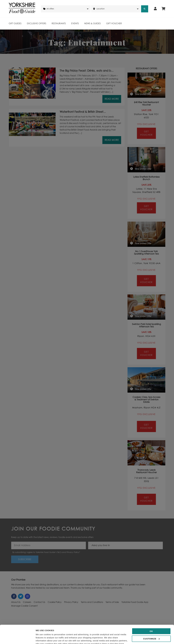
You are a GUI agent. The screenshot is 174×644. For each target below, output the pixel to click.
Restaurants (59, 24)
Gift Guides (15, 24)
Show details (42, 639)
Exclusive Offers (37, 24)
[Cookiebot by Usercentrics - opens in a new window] (18, 639)
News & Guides (93, 24)
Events (75, 24)
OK (151, 613)
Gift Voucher (114, 24)
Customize (151, 620)
